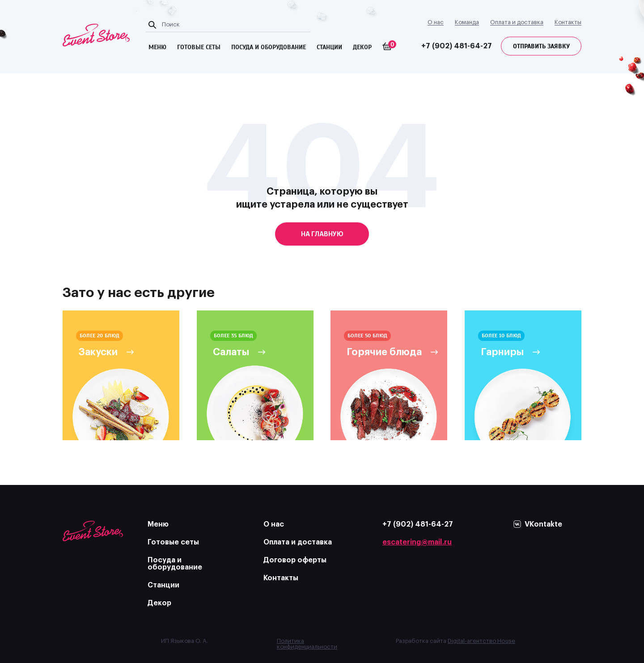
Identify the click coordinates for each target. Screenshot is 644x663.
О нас (436, 22)
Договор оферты (295, 560)
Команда (467, 22)
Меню (158, 524)
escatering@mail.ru (417, 542)
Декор (362, 47)
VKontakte (543, 524)
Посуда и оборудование (175, 564)
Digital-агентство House (481, 641)
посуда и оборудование (269, 47)
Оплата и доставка (517, 22)
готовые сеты (199, 47)
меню (157, 47)
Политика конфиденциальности (307, 644)
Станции (329, 47)
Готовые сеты (173, 542)
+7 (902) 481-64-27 (457, 46)
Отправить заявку (541, 46)
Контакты (568, 22)
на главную (322, 234)
